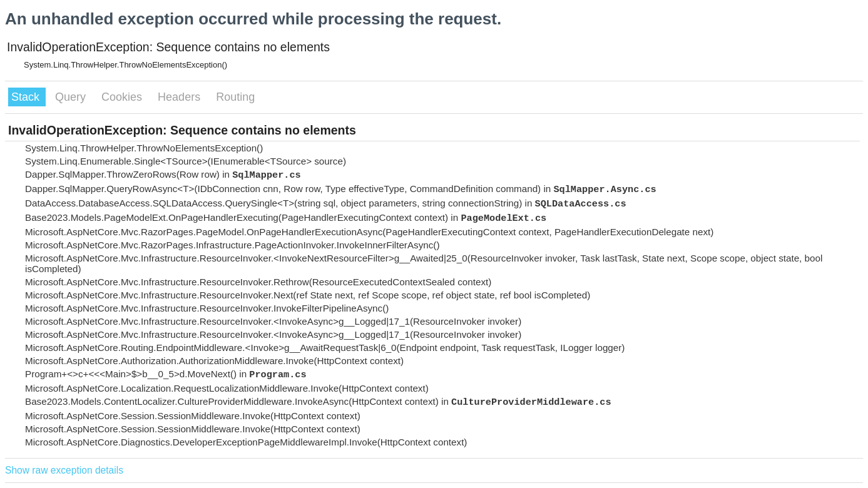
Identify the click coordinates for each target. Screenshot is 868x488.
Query (72, 97)
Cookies (123, 97)
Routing (235, 97)
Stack (27, 97)
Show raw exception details (64, 470)
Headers (181, 97)
